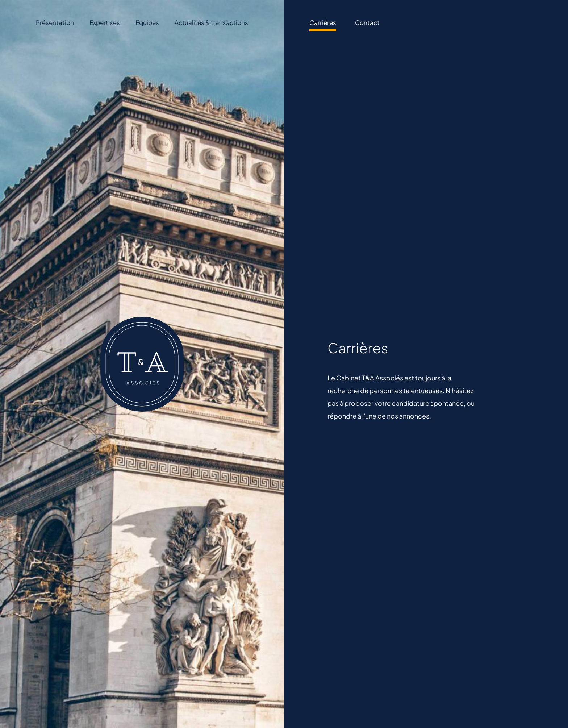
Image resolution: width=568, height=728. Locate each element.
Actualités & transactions (211, 22)
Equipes (147, 22)
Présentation (55, 22)
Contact (367, 22)
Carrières (323, 22)
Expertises (105, 22)
